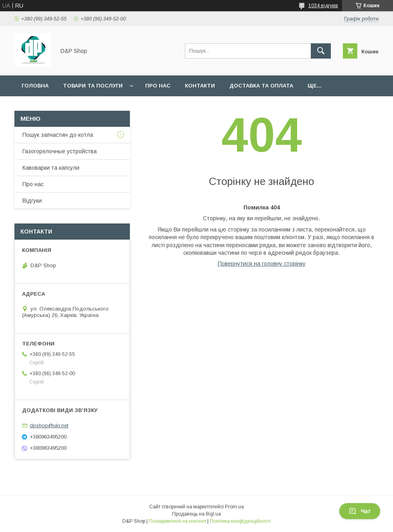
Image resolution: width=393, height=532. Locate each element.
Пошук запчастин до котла (58, 135)
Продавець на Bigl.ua (196, 514)
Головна (35, 86)
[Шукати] (321, 51)
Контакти (200, 86)
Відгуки (32, 201)
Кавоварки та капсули (51, 168)
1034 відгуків (323, 6)
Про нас (158, 86)
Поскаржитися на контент (177, 521)
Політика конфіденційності (240, 521)
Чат (360, 511)
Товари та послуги (93, 86)
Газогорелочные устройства (60, 151)
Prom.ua (234, 507)
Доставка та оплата (261, 86)
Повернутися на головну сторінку (262, 264)
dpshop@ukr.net (49, 425)
